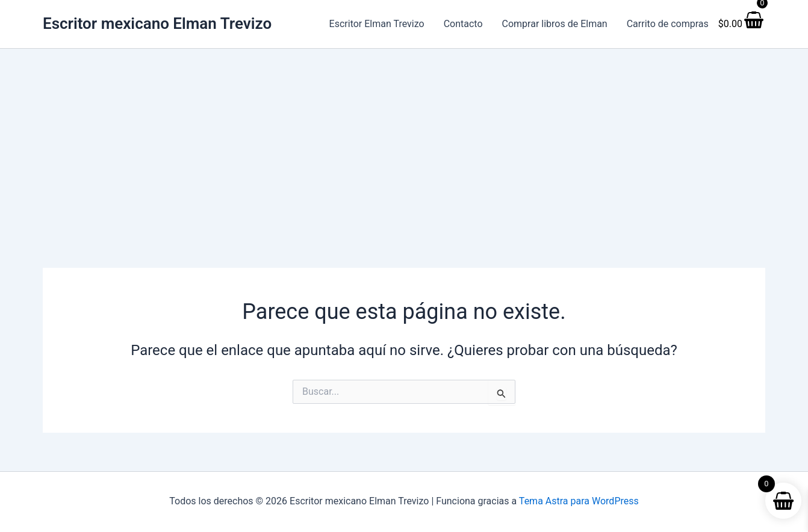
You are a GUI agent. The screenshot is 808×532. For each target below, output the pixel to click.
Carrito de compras (668, 24)
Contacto (463, 24)
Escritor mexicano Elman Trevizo (157, 23)
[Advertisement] (404, 139)
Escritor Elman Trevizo (377, 24)
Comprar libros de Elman (555, 24)
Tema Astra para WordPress (579, 501)
